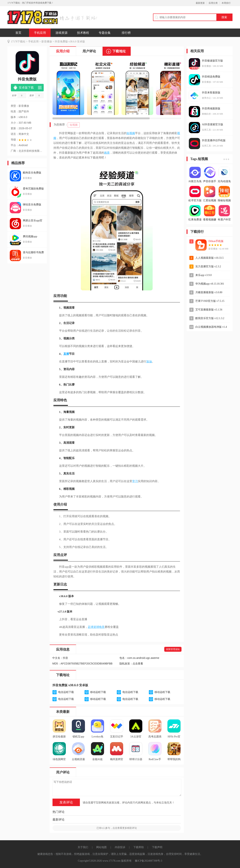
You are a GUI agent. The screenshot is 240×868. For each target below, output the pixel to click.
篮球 (96, 627)
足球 (91, 627)
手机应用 (40, 33)
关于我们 (83, 847)
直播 (66, 354)
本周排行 (226, 3)
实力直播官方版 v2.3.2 (208, 266)
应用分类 (213, 3)
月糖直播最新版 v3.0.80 (209, 292)
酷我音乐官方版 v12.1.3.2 (210, 318)
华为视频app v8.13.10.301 (210, 284)
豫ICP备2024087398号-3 (148, 861)
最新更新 (200, 3)
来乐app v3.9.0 (204, 275)
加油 (149, 361)
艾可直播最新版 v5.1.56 (209, 310)
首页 (18, 33)
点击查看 (138, 664)
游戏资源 (61, 33)
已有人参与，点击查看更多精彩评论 (117, 828)
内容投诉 (120, 847)
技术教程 (83, 33)
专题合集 (105, 33)
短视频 (74, 125)
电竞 (102, 627)
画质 (107, 153)
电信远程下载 (66, 692)
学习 (135, 481)
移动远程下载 (98, 692)
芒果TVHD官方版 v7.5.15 (210, 301)
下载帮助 (139, 847)
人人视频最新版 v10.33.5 (210, 258)
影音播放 (47, 42)
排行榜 (126, 33)
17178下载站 (18, 42)
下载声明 (157, 847)
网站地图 (101, 847)
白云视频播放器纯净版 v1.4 (211, 327)
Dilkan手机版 (216, 241)
